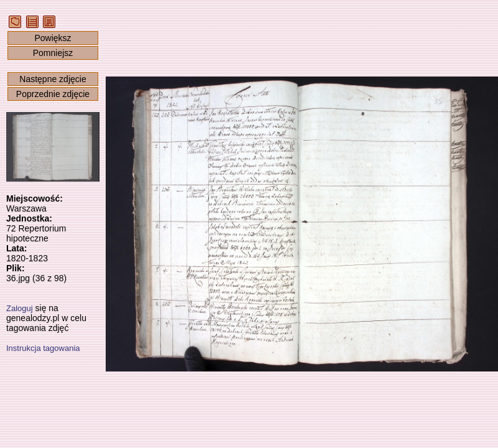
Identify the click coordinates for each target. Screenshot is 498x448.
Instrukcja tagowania (43, 348)
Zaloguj (20, 308)
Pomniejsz (53, 53)
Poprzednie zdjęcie (53, 94)
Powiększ (53, 38)
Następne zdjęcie (53, 79)
